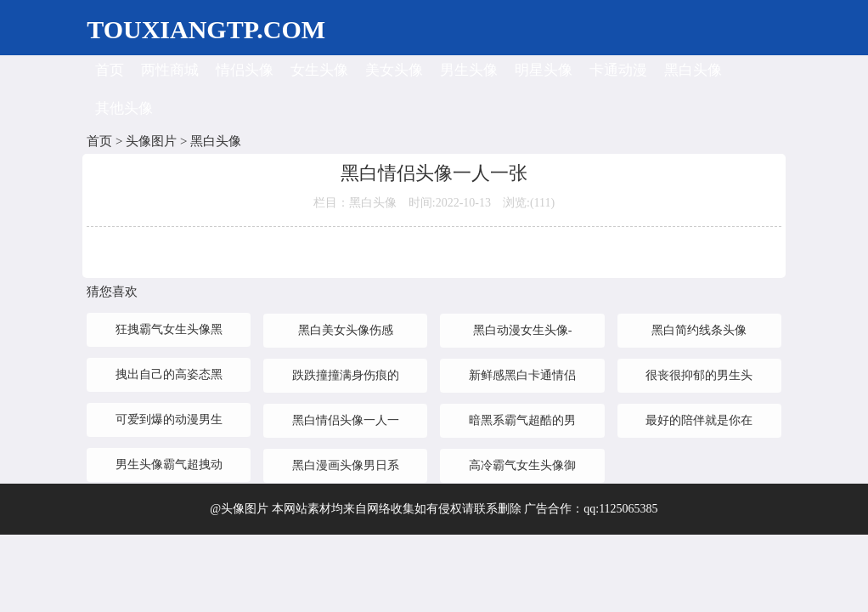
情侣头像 (245, 70)
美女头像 (394, 70)
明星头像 (544, 70)
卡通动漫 (618, 70)
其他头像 (124, 108)
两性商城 (170, 70)
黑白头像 (693, 70)
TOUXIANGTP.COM (206, 29)
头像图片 (151, 141)
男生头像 (469, 70)
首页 (110, 70)
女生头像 (319, 70)
